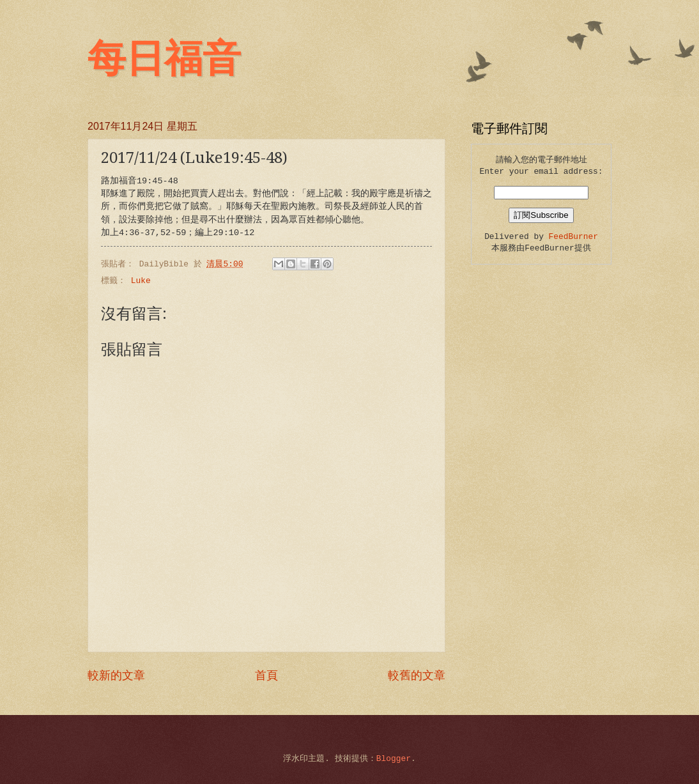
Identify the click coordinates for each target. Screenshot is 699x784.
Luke (141, 281)
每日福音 (164, 59)
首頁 (266, 676)
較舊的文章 (417, 676)
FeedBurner (573, 237)
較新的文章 (116, 676)
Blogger (394, 759)
